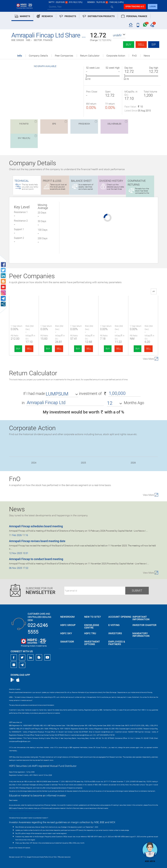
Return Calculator (90, 56)
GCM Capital (143, 304)
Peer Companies (64, 56)
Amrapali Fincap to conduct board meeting (36, 559)
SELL (29, 349)
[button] (119, 35)
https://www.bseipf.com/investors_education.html (25, 812)
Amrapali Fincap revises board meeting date (37, 541)
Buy (129, 44)
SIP (154, 44)
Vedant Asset (83, 304)
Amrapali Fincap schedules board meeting (36, 526)
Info (20, 56)
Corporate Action (116, 56)
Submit (137, 591)
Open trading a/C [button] (135, 6)
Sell (141, 44)
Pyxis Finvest (113, 304)
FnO (134, 56)
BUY (18, 349)
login (153, 6)
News (147, 56)
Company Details (38, 56)
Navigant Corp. (54, 304)
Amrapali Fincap (24, 304)
